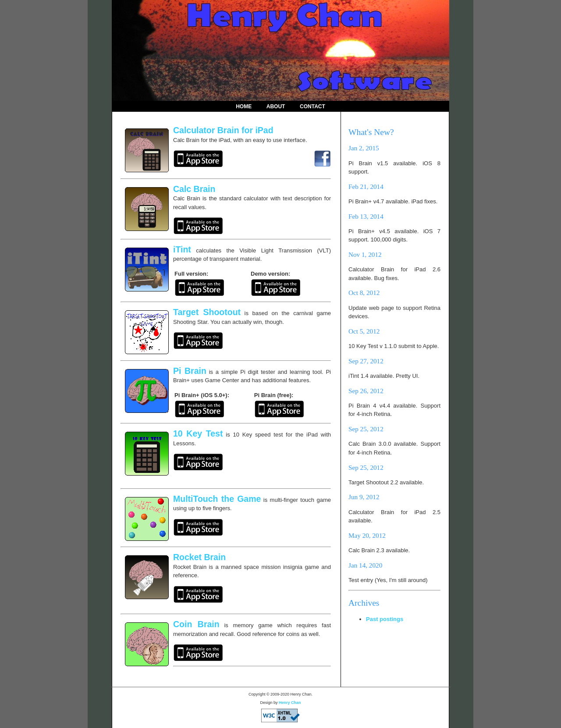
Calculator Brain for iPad (223, 130)
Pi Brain (190, 371)
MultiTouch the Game (217, 499)
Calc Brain (194, 189)
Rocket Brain (199, 557)
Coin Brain (196, 624)
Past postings (385, 619)
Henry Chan (290, 703)
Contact (312, 107)
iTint (182, 249)
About (276, 107)
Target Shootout (207, 312)
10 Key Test (198, 433)
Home (244, 107)
